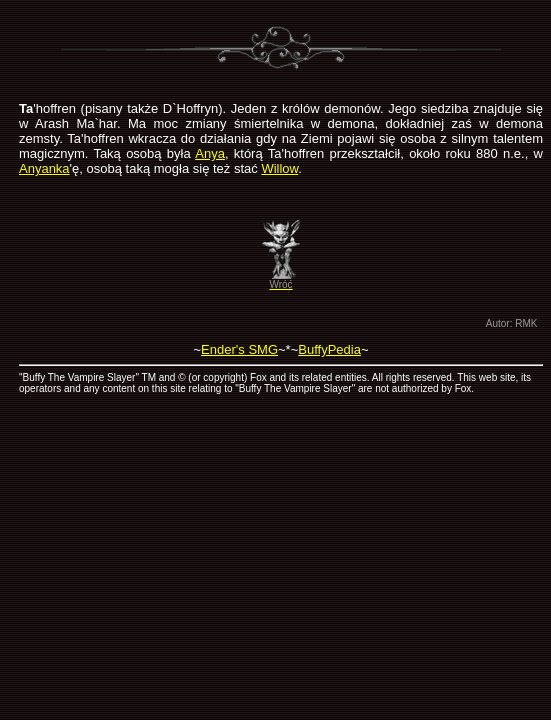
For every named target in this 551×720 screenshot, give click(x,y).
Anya (210, 153)
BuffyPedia (329, 349)
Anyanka (44, 168)
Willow (279, 168)
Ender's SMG (239, 349)
